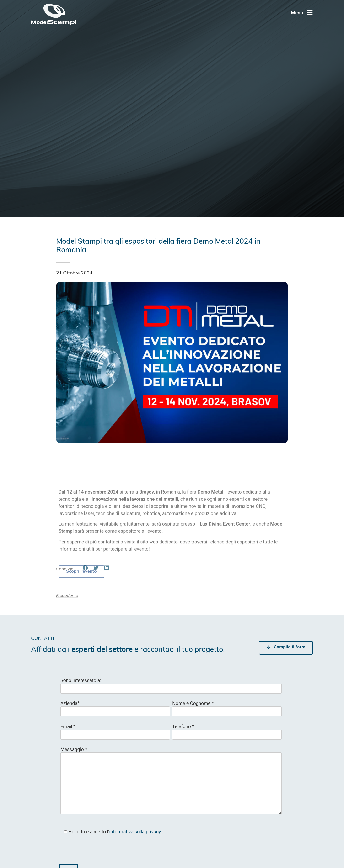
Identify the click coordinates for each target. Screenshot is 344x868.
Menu (297, 13)
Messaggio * (74, 749)
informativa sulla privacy (135, 832)
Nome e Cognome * (193, 703)
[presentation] (96, 852)
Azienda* (70, 703)
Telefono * (183, 726)
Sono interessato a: (81, 680)
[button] (85, 568)
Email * (68, 726)
